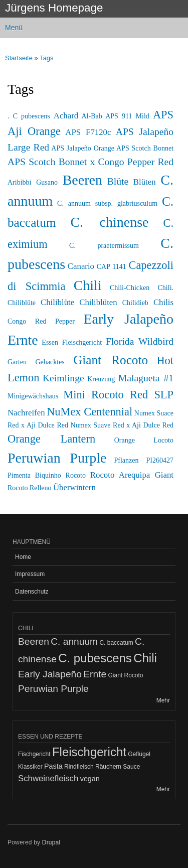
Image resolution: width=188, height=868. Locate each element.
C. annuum (74, 641)
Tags (46, 58)
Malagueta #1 (146, 378)
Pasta (53, 766)
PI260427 (160, 460)
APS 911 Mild (127, 116)
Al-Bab (92, 116)
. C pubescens (29, 116)
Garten (17, 362)
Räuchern (108, 767)
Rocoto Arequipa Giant (132, 475)
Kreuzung (101, 379)
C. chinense (109, 222)
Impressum (30, 574)
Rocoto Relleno (30, 488)
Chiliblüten (98, 302)
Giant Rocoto (111, 360)
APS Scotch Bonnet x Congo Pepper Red (90, 162)
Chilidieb (135, 303)
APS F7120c (88, 132)
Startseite (19, 58)
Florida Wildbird (140, 341)
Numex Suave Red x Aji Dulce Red (122, 425)
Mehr (163, 700)
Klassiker (30, 767)
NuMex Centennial (89, 412)
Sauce (131, 767)
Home (23, 557)
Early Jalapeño (128, 319)
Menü (14, 28)
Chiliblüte (57, 302)
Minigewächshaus (33, 396)
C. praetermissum (104, 246)
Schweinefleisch (48, 778)
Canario (81, 266)
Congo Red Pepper (41, 321)
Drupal (51, 842)
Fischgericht (34, 754)
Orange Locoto (144, 440)
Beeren (82, 180)
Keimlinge (63, 378)
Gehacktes (50, 362)
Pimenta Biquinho (34, 475)
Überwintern (74, 487)
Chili (88, 285)
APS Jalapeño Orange (83, 148)
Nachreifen (26, 413)
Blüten (145, 182)
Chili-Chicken (130, 288)
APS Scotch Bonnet (145, 148)
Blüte (118, 181)
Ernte (23, 340)
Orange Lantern (51, 439)
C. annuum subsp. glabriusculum (107, 203)
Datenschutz (32, 592)
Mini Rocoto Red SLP (118, 395)
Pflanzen (127, 460)
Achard (66, 116)
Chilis (163, 302)
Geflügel (139, 754)
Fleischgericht (82, 342)
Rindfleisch (79, 767)
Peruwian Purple (57, 458)
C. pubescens (95, 658)
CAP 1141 (112, 267)
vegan (90, 779)
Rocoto (76, 475)
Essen (50, 342)
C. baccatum (116, 643)
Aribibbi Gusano (33, 182)
